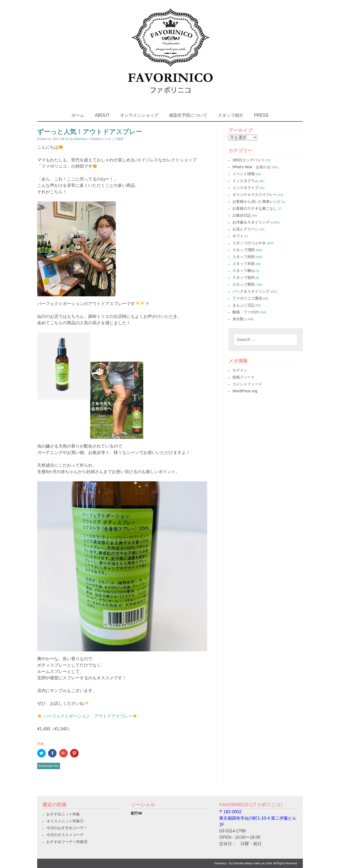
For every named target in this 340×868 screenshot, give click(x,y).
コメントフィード (247, 384)
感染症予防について (188, 115)
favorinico (81, 139)
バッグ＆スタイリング (251, 291)
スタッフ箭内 (244, 277)
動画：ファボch (246, 312)
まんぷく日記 (244, 305)
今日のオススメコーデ (65, 835)
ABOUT (102, 115)
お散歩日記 (242, 215)
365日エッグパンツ (248, 160)
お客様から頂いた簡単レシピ (257, 201)
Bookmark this (49, 766)
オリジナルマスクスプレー (255, 195)
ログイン (240, 370)
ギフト (238, 236)
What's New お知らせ (252, 167)
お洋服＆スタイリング (251, 222)
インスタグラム (245, 181)
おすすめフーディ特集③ (67, 842)
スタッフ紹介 (231, 115)
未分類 (238, 319)
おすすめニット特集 (63, 814)
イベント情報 (244, 174)
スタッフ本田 (244, 264)
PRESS (261, 115)
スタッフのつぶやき (249, 243)
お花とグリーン (245, 229)
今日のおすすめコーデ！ (67, 828)
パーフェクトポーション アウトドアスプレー (88, 716)
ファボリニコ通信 (247, 298)
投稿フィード (244, 377)
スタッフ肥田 (244, 284)
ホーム (78, 115)
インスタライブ (245, 188)
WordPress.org (245, 391)
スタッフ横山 (244, 271)
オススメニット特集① (65, 821)
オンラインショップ (139, 115)
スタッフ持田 (114, 139)
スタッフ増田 (244, 250)
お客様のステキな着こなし (255, 208)
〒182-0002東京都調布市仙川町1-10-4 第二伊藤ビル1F (258, 818)
